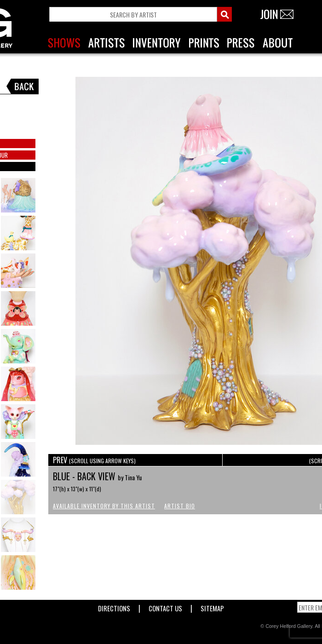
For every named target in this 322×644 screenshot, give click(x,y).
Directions (114, 607)
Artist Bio (180, 506)
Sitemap (212, 607)
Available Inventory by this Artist (104, 506)
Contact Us (165, 607)
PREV (94, 460)
